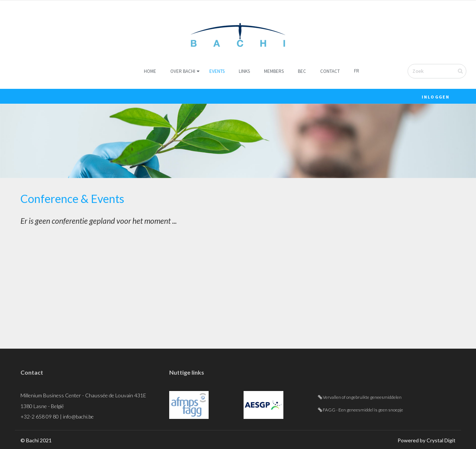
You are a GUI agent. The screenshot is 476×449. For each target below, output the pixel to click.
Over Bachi (183, 71)
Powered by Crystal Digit (427, 440)
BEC (302, 71)
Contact (330, 71)
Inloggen (436, 97)
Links (244, 71)
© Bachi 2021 (36, 440)
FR (357, 71)
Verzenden (465, 71)
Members (274, 71)
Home (150, 71)
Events (217, 71)
